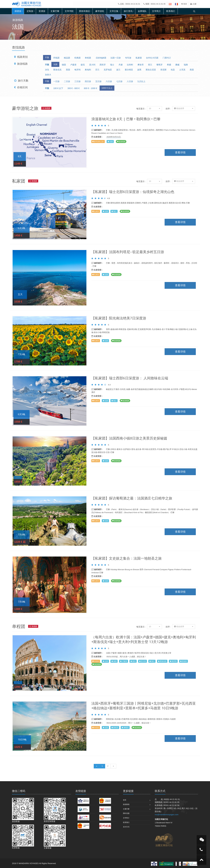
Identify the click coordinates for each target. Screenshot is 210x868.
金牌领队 (142, 11)
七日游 (119, 81)
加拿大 (48, 75)
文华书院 (69, 11)
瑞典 (186, 65)
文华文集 (114, 11)
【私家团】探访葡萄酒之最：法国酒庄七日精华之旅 (132, 498)
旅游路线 (126, 804)
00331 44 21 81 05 (158, 4)
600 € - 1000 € (91, 88)
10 (154, 108)
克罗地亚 (108, 70)
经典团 (77, 58)
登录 (184, 4)
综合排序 (184, 108)
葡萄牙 (159, 65)
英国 (68, 70)
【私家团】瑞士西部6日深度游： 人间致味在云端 (130, 378)
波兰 (118, 70)
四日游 (88, 81)
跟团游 (18, 11)
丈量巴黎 (55, 11)
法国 (55, 64)
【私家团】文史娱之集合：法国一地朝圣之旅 (127, 558)
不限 (47, 57)
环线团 (56, 58)
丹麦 (121, 65)
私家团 (139, 58)
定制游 (30, 11)
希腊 (169, 65)
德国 (64, 65)
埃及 (173, 70)
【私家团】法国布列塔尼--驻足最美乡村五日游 (128, 252)
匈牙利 (77, 70)
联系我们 (171, 11)
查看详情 (49, 142)
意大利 (92, 65)
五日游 (98, 81)
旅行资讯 (128, 11)
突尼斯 (163, 70)
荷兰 (150, 65)
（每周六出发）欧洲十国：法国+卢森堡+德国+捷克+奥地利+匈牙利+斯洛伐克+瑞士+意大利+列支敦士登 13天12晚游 (144, 639)
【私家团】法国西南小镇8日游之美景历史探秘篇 (129, 438)
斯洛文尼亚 (151, 70)
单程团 (88, 58)
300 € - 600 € (74, 88)
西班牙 (103, 65)
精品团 (67, 58)
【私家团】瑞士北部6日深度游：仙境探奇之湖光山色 (133, 192)
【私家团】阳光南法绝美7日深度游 (119, 318)
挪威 (177, 65)
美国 (192, 70)
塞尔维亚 (129, 70)
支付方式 (126, 827)
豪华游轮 (100, 11)
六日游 (109, 81)
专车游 (128, 58)
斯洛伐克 (57, 70)
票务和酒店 (84, 11)
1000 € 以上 (107, 88)
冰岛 (47, 70)
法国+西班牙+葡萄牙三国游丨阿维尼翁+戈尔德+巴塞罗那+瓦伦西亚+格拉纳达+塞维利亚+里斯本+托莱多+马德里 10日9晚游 (144, 706)
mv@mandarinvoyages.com (167, 815)
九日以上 (141, 81)
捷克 (83, 65)
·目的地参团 (101, 58)
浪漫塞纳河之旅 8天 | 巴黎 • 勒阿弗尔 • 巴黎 (126, 119)
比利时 (130, 65)
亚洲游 (42, 11)
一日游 (56, 81)
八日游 (130, 81)
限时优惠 (126, 813)
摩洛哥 (141, 65)
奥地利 (88, 70)
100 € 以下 (58, 88)
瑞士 (112, 65)
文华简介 (156, 11)
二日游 (67, 81)
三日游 (77, 81)
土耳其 (182, 70)
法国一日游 (116, 58)
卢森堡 (73, 65)
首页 (14, 35)
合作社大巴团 (152, 58)
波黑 (139, 70)
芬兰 (97, 70)
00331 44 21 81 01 (133, 4)
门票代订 (167, 58)
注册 (193, 4)
